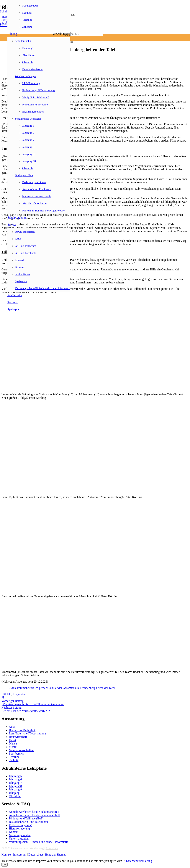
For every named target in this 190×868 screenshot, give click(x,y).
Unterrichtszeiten (19, 839)
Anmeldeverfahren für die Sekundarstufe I (34, 812)
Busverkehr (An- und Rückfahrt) (28, 822)
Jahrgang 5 (15, 776)
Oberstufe (15, 796)
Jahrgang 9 (15, 789)
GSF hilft (6, 694)
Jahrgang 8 (15, 786)
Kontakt (14, 832)
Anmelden (52, 848)
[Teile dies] (3, 698)
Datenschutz (36, 855)
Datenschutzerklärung (139, 861)
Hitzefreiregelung (19, 828)
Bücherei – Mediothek (22, 730)
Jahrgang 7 (15, 783)
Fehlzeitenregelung (20, 825)
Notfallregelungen (20, 835)
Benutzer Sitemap (56, 855)
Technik (14, 760)
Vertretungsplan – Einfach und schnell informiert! (39, 842)
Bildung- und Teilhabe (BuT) (26, 818)
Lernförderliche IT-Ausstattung (27, 733)
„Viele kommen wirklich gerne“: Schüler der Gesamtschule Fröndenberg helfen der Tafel (62, 688)
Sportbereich (17, 754)
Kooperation (19, 694)
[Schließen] (72, 42)
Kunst (12, 740)
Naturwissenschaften (21, 750)
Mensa (13, 743)
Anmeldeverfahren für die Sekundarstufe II (35, 815)
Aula (12, 727)
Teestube (14, 757)
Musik (13, 747)
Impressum (20, 855)
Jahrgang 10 (16, 793)
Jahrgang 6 (15, 779)
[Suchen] (87, 34)
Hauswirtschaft (18, 737)
